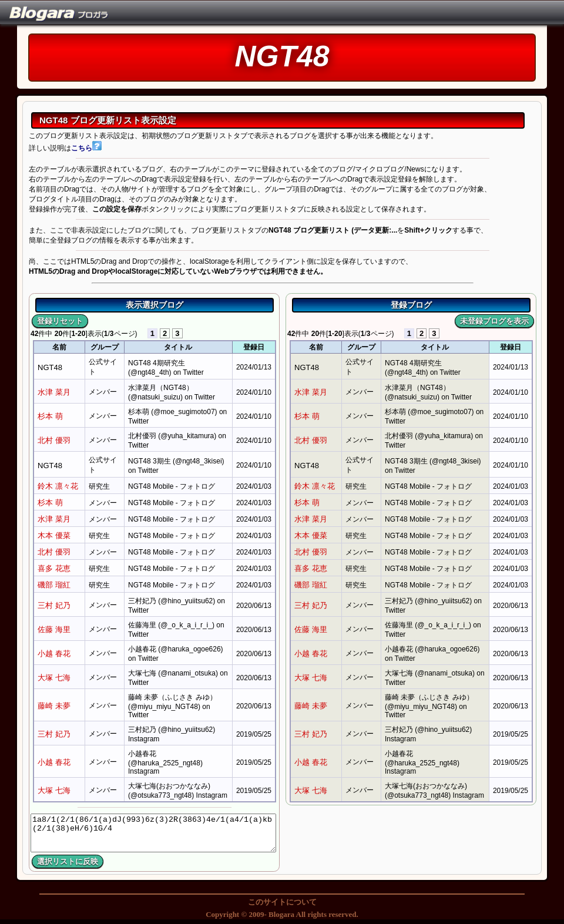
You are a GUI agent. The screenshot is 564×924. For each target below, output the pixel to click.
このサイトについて (282, 902)
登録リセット (60, 321)
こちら (86, 148)
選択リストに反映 (68, 861)
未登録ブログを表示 (494, 321)
